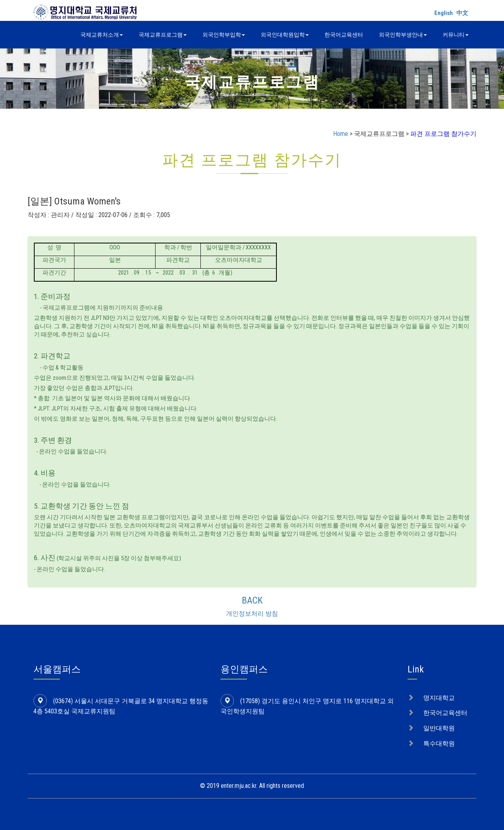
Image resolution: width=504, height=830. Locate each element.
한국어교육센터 (344, 35)
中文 (462, 13)
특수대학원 (439, 744)
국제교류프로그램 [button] (163, 35)
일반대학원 (439, 728)
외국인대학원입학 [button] (285, 35)
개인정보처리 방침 (252, 614)
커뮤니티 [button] (456, 35)
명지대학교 (439, 698)
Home (341, 134)
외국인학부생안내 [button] (403, 35)
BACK (252, 600)
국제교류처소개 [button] (102, 35)
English (444, 13)
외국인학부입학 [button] (224, 35)
